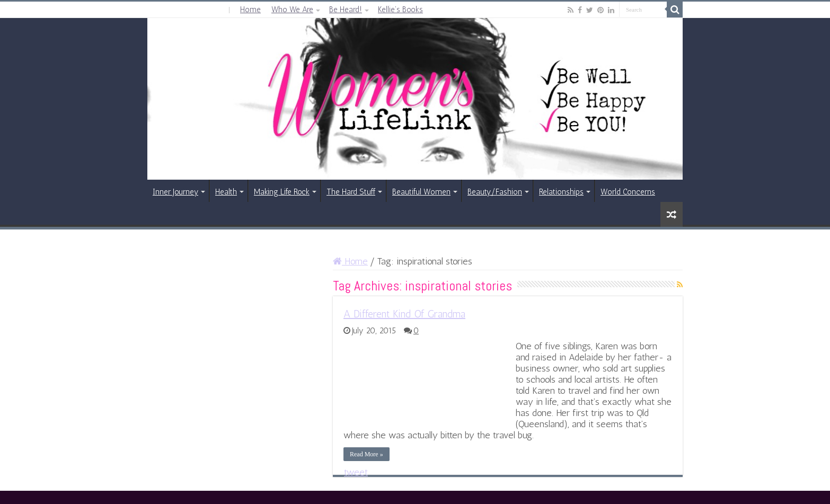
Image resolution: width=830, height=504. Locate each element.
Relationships (561, 192)
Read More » (367, 454)
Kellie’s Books (400, 10)
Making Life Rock (282, 192)
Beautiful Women (421, 192)
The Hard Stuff (351, 192)
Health (226, 192)
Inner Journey (175, 192)
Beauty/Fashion (495, 192)
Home (250, 10)
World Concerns (628, 192)
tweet (356, 472)
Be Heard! (346, 10)
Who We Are (292, 10)
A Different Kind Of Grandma (404, 314)
